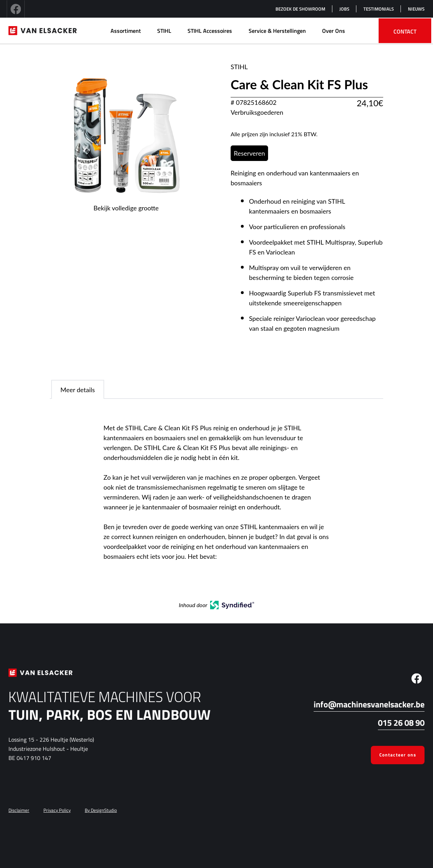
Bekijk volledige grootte (126, 208)
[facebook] (16, 9)
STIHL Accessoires (210, 31)
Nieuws (416, 9)
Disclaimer (19, 810)
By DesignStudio (101, 810)
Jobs (344, 9)
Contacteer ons (398, 755)
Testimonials (379, 9)
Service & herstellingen (277, 31)
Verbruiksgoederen (257, 112)
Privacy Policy (57, 810)
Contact (405, 31)
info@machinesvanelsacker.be (369, 704)
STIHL (164, 31)
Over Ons (334, 31)
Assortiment (126, 31)
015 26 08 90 (401, 723)
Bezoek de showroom (300, 9)
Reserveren (249, 153)
